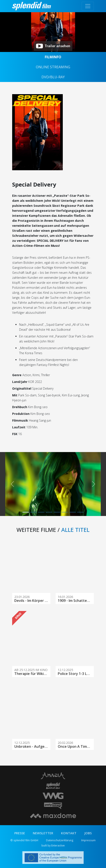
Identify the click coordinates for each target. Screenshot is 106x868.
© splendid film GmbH (24, 840)
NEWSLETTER (43, 833)
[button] (12, 484)
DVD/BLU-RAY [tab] (53, 77)
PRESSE (20, 833)
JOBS (88, 833)
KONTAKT (69, 833)
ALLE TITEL (75, 530)
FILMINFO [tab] (53, 57)
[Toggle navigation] (88, 6)
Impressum (88, 840)
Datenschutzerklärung (60, 840)
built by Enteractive (53, 845)
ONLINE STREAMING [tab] (53, 67)
